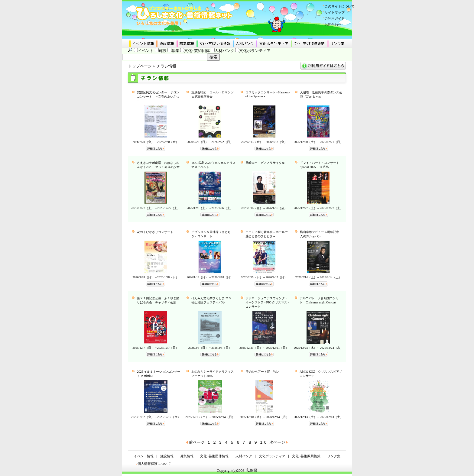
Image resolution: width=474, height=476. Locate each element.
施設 (163, 51)
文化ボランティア (255, 51)
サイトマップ (335, 12)
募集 (175, 51)
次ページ (277, 442)
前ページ (197, 442)
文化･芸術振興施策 (306, 456)
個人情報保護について (154, 464)
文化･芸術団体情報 (214, 456)
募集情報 (187, 456)
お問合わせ (333, 24)
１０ (263, 442)
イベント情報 (144, 456)
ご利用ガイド (335, 18)
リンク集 (334, 456)
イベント (146, 51)
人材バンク (224, 51)
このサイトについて (340, 6)
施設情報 (167, 456)
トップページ (140, 66)
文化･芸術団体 (197, 51)
